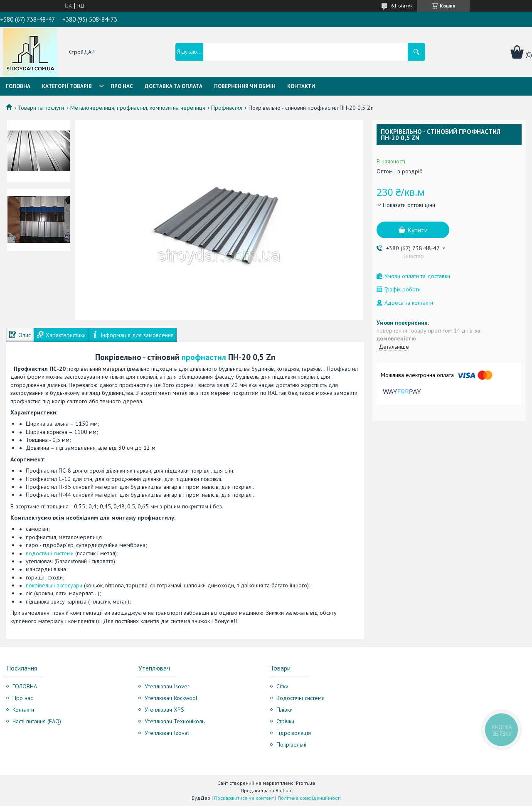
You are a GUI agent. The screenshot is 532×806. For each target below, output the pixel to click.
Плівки (284, 710)
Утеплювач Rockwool (171, 698)
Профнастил (227, 108)
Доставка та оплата (174, 86)
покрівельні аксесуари (54, 585)
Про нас (122, 86)
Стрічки (285, 721)
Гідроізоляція (294, 733)
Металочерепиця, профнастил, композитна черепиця (138, 108)
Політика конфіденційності (309, 798)
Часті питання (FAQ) (37, 721)
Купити (417, 230)
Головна (18, 86)
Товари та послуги (41, 108)
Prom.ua (305, 783)
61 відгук (402, 6)
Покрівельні (291, 744)
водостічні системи (50, 553)
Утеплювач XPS (164, 710)
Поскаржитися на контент (244, 798)
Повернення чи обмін (245, 86)
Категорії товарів (67, 86)
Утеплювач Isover (167, 686)
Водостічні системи (300, 698)
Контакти (301, 86)
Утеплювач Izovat (167, 733)
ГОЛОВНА (25, 686)
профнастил (204, 357)
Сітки (282, 686)
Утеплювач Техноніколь (175, 721)
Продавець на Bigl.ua (266, 790)
